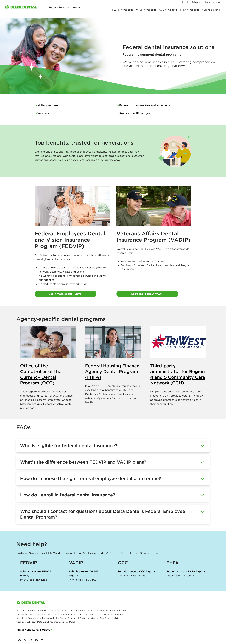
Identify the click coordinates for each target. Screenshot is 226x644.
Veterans (43, 113)
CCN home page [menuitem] (211, 10)
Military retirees (48, 105)
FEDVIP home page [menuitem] (123, 10)
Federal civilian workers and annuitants (145, 105)
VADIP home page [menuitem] (146, 10)
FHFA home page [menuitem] (189, 10)
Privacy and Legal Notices (33, 630)
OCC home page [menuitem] (168, 10)
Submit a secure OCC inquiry (136, 571)
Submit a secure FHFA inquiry (186, 571)
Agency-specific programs (136, 113)
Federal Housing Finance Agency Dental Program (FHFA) (112, 371)
